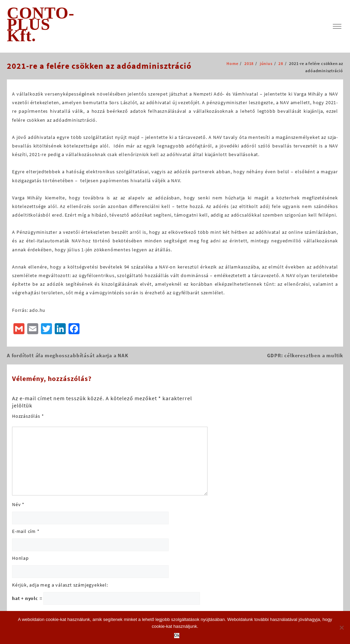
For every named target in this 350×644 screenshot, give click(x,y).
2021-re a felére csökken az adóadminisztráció (99, 66)
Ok (177, 636)
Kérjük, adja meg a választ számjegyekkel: (60, 585)
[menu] (337, 26)
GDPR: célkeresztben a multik (305, 355)
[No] (341, 627)
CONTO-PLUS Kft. (41, 24)
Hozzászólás (28, 416)
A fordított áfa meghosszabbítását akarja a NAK (68, 355)
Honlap (20, 558)
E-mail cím (26, 531)
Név (18, 504)
